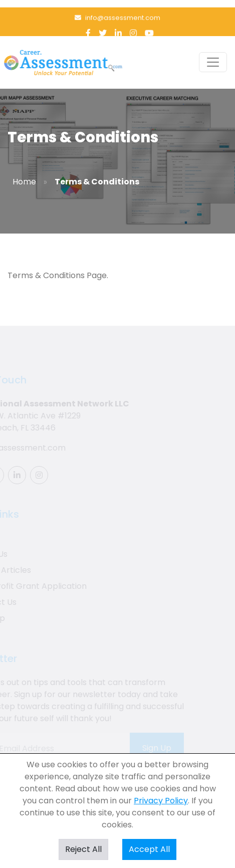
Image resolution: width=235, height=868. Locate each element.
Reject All (83, 849)
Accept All (149, 849)
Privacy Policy (161, 801)
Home (24, 182)
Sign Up (153, 748)
